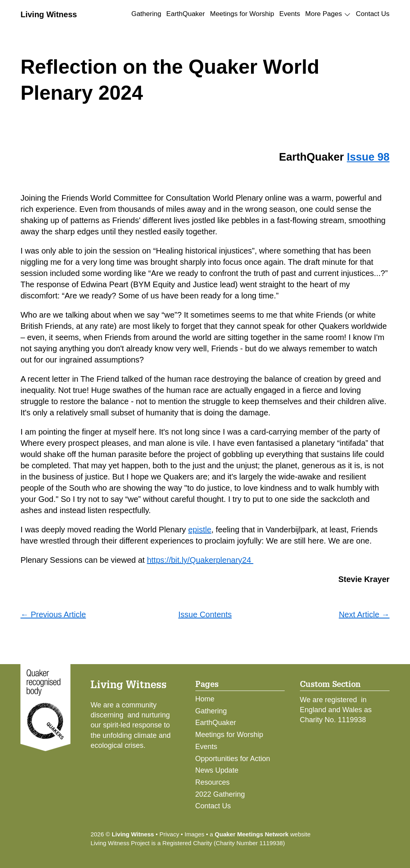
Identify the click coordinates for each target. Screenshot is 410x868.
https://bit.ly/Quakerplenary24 (200, 560)
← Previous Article (53, 614)
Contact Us (373, 14)
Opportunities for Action (233, 759)
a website (260, 834)
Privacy (169, 834)
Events (290, 14)
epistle (200, 530)
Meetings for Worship (242, 14)
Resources (213, 782)
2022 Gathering (220, 794)
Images (194, 834)
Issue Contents (205, 614)
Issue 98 (368, 157)
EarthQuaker (185, 14)
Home (205, 699)
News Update (217, 770)
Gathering (146, 14)
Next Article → (364, 614)
